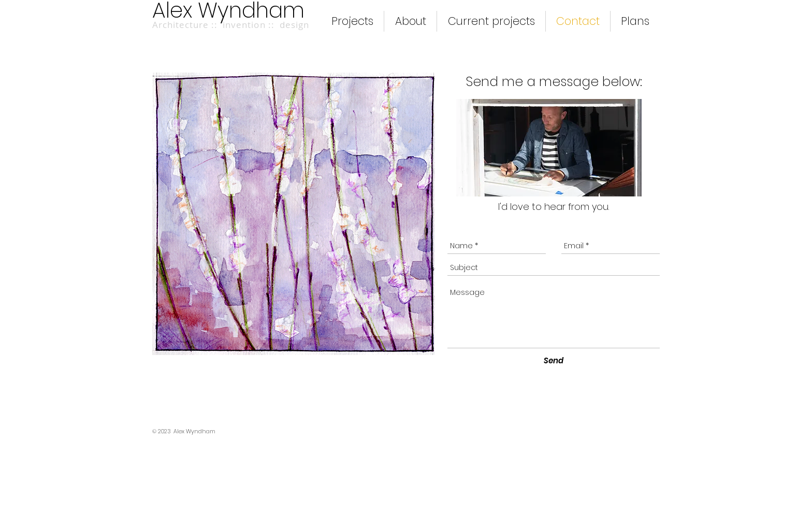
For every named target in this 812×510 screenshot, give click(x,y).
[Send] (554, 360)
